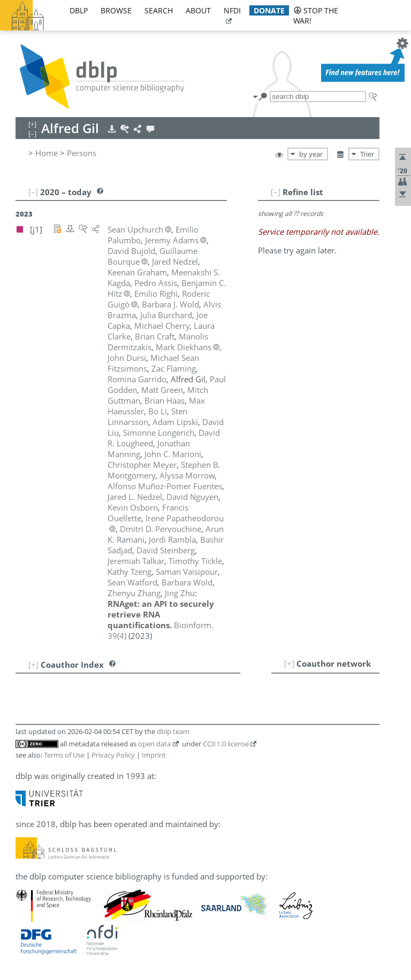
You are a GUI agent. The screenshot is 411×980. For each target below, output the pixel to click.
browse (116, 10)
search (159, 10)
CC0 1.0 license (226, 744)
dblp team (173, 731)
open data (154, 744)
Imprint (154, 755)
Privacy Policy (113, 755)
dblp (79, 10)
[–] (276, 192)
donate (269, 10)
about (198, 10)
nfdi (232, 10)
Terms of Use (64, 755)
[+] (289, 663)
